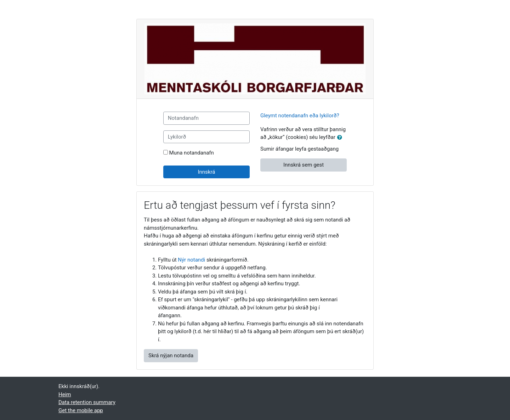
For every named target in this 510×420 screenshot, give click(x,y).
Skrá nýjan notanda (171, 355)
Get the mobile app (81, 410)
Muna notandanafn (192, 153)
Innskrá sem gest (304, 165)
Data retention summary (87, 402)
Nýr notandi (191, 260)
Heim (65, 394)
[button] (341, 138)
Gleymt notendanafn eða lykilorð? (300, 116)
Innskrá (206, 172)
